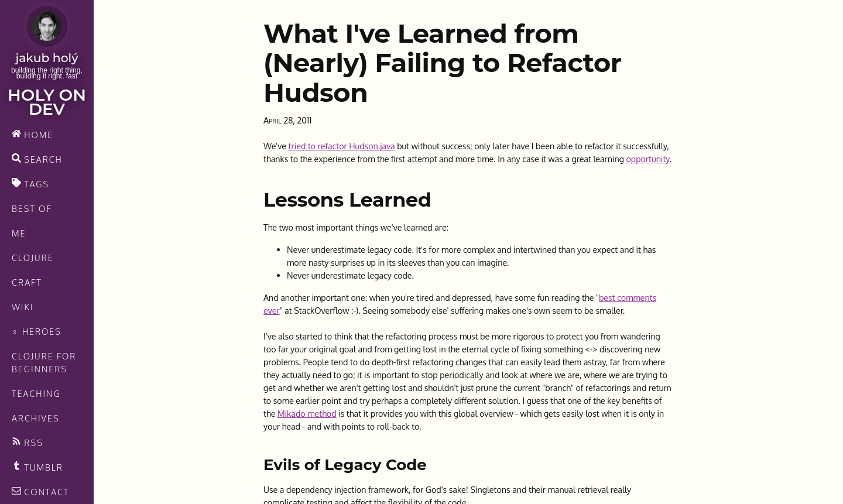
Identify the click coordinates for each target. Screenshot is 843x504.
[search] (47, 159)
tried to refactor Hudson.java (342, 146)
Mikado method (307, 413)
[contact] (47, 492)
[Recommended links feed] (47, 467)
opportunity (648, 159)
